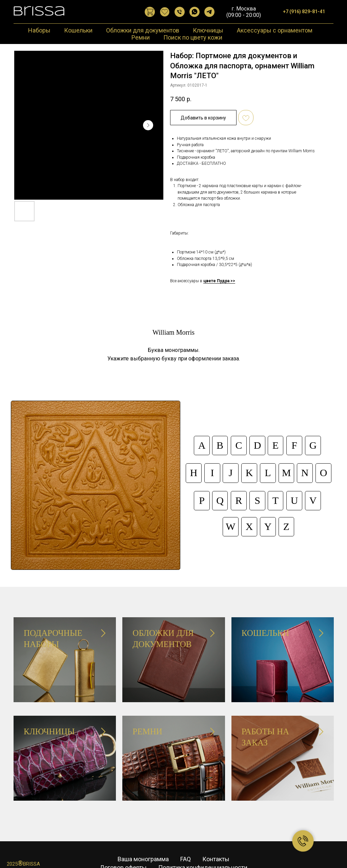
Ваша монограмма (143, 842)
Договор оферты (123, 850)
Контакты (216, 842)
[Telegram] (209, 12)
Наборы (39, 30)
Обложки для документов (143, 30)
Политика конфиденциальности (203, 850)
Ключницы (208, 30)
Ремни (141, 37)
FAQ (186, 842)
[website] (150, 12)
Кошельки (78, 30)
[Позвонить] (180, 12)
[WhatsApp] (195, 12)
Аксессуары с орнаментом (275, 30)
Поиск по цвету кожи (193, 37)
